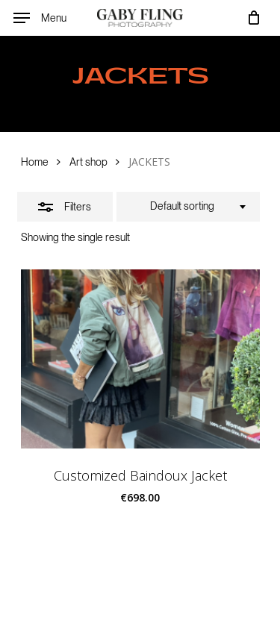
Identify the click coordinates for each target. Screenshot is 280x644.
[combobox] (188, 207)
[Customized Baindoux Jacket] (140, 359)
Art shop (88, 162)
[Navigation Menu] (40, 18)
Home (35, 162)
